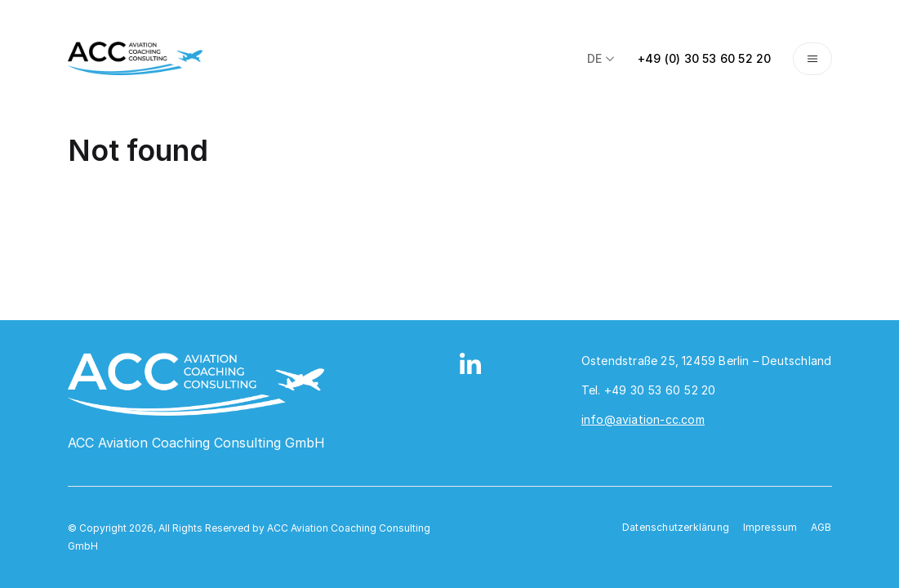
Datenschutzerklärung (676, 527)
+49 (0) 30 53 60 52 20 (704, 58)
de (602, 58)
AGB (821, 527)
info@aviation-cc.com (643, 419)
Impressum (770, 527)
